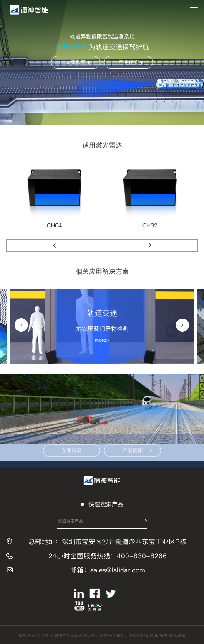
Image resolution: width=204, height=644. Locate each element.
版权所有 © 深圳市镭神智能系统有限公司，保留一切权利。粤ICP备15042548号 (94, 635)
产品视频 (131, 62)
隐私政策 (177, 635)
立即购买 (78, 62)
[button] (54, 245)
